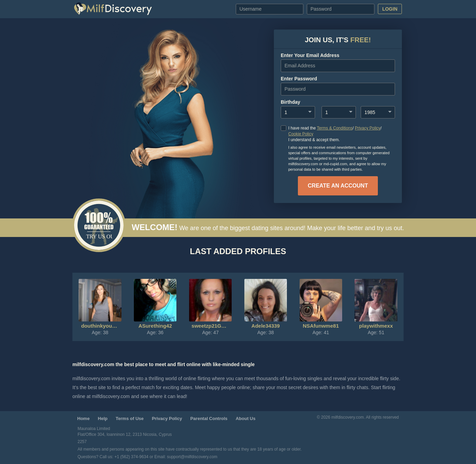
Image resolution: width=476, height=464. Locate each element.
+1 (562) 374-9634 (132, 457)
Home (83, 418)
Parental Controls (209, 418)
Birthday (291, 102)
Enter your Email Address (310, 55)
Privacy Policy (368, 128)
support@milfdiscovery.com (192, 457)
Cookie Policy (301, 134)
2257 (82, 442)
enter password (299, 79)
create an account (338, 186)
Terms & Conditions (335, 128)
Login (390, 9)
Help (103, 418)
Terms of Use (130, 418)
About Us (246, 418)
